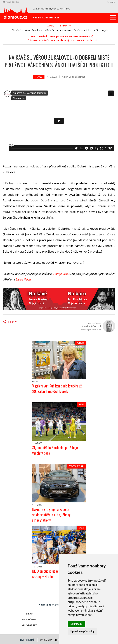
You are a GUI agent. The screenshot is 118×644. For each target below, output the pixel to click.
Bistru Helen (23, 279)
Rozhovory (65, 26)
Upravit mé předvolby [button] (82, 631)
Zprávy (51, 26)
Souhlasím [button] (76, 624)
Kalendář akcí (30, 625)
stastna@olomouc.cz (91, 330)
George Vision (61, 274)
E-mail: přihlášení (26, 640)
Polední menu (29, 619)
